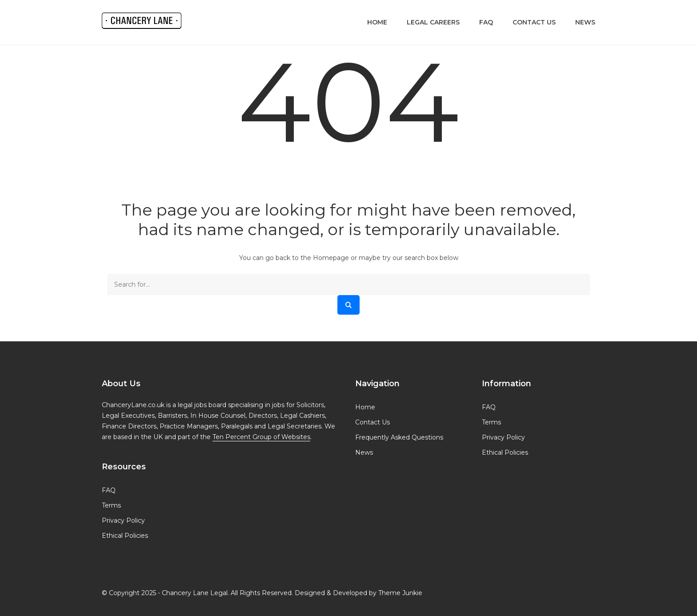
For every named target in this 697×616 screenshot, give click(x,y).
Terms (111, 505)
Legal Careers (433, 22)
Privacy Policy (123, 520)
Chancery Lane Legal (195, 593)
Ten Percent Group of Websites (261, 437)
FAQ (486, 22)
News (585, 22)
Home (377, 22)
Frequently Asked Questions (399, 437)
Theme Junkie (400, 593)
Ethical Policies (125, 536)
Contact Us (534, 22)
